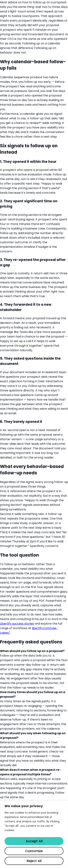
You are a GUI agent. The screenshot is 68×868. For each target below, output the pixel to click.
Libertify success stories (17, 624)
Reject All (34, 861)
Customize (34, 851)
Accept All (34, 841)
